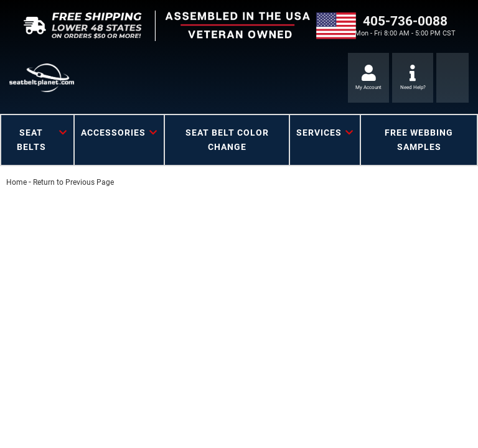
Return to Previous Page (73, 182)
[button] (37, 140)
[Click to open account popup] (368, 78)
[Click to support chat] (413, 78)
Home (16, 182)
